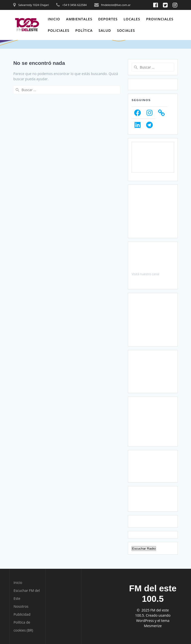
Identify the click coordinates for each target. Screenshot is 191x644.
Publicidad (22, 614)
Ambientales (79, 19)
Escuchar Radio (144, 549)
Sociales (126, 30)
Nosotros (21, 606)
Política (84, 30)
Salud (105, 30)
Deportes (108, 19)
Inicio (54, 19)
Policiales (59, 30)
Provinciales (160, 19)
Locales (132, 19)
